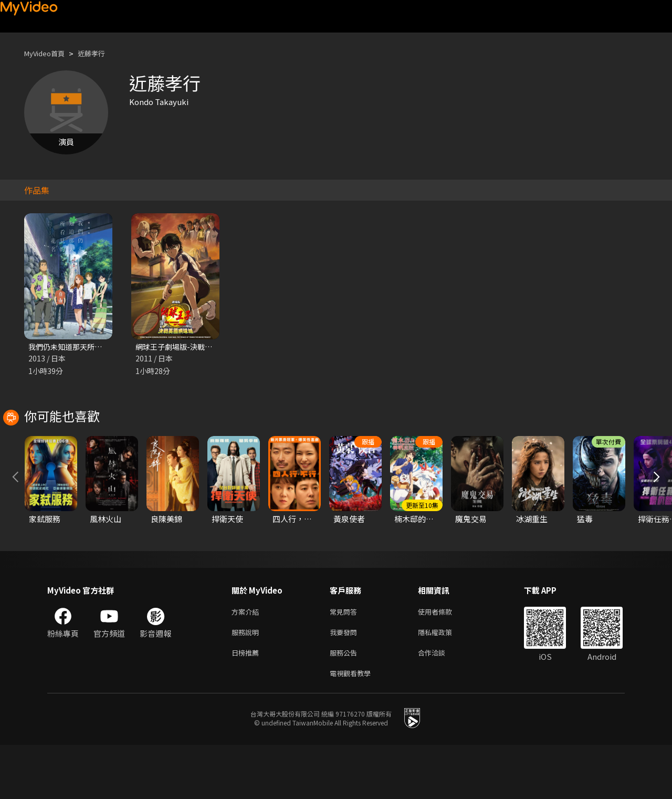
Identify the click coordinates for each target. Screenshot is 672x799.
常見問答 (345, 660)
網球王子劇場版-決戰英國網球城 (192, 347)
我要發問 (345, 682)
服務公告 (345, 704)
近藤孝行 (101, 53)
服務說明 (247, 682)
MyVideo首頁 (48, 53)
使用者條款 (444, 660)
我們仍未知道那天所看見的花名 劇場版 (96, 347)
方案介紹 (247, 660)
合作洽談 (440, 704)
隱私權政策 (444, 682)
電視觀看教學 (353, 726)
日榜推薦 (247, 704)
